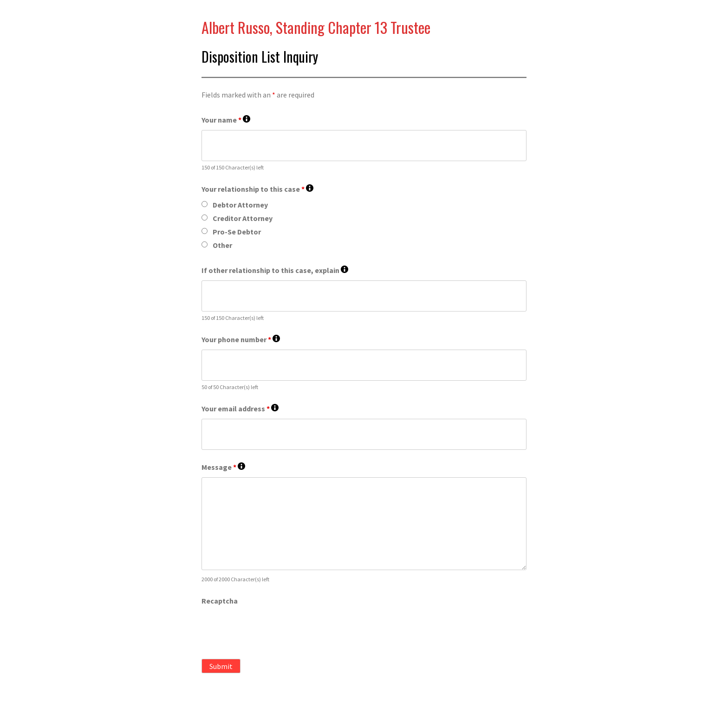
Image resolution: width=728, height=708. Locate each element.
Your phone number (241, 340)
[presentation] (272, 629)
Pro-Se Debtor (237, 232)
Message (223, 467)
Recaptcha (220, 601)
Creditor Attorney (243, 218)
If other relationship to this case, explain (275, 270)
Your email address (240, 409)
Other (222, 245)
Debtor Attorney (240, 205)
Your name (226, 120)
